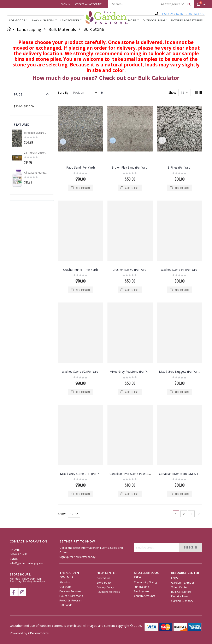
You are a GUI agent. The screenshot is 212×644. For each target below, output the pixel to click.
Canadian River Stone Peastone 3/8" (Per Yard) (141, 474)
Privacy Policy (105, 587)
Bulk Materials (62, 29)
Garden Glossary (182, 601)
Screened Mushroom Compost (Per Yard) (36, 133)
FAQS (175, 578)
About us (65, 582)
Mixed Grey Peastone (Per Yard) (131, 372)
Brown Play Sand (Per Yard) (130, 167)
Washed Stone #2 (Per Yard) (81, 372)
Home (9, 29)
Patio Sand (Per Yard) (81, 167)
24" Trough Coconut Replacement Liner (36, 153)
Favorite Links (180, 596)
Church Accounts (145, 596)
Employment (142, 591)
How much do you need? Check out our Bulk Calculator (106, 78)
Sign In (66, 4)
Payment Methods (108, 592)
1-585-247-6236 (172, 14)
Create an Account (88, 4)
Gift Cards (66, 605)
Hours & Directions (71, 596)
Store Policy (104, 583)
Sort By (63, 92)
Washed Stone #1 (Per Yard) (180, 270)
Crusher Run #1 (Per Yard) (81, 270)
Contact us (103, 578)
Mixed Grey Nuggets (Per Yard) (180, 372)
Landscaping (29, 29)
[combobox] (151, 4)
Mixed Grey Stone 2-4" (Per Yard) (82, 474)
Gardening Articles (183, 583)
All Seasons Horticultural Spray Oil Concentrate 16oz (36, 173)
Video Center (179, 587)
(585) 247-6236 (19, 554)
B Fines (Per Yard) (179, 167)
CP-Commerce (39, 633)
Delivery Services (70, 591)
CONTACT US (195, 14)
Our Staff (65, 587)
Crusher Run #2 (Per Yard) (130, 270)
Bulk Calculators (181, 592)
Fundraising (141, 587)
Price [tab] (18, 94)
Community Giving (145, 582)
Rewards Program (71, 600)
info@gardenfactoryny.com (27, 563)
